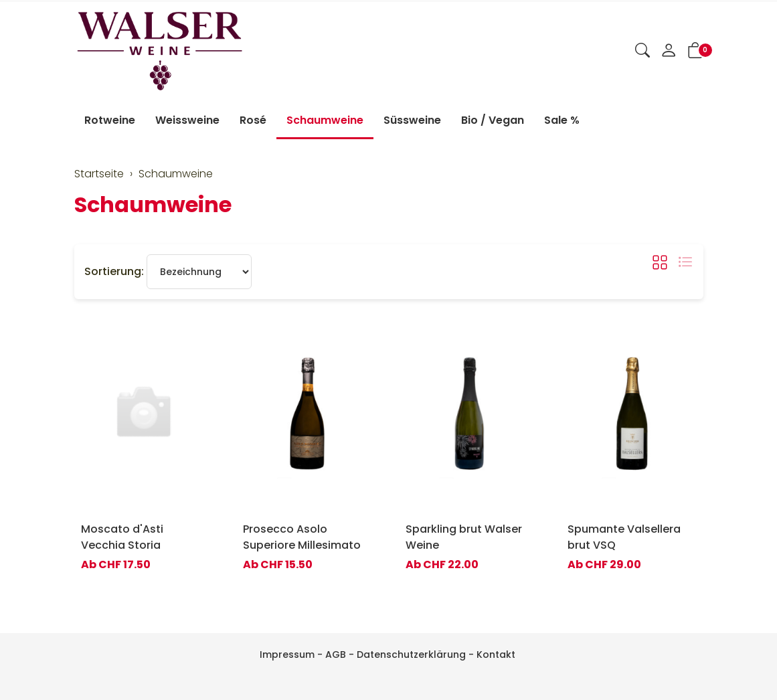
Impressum (287, 654)
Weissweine (187, 120)
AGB (336, 654)
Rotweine (110, 120)
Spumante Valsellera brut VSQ (624, 537)
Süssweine (412, 120)
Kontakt (496, 654)
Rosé (253, 120)
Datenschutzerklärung (411, 654)
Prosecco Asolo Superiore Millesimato (302, 537)
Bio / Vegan (493, 120)
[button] (642, 52)
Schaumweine (325, 120)
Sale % (562, 120)
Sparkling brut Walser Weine (464, 537)
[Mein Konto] (669, 52)
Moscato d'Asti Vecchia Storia (122, 537)
